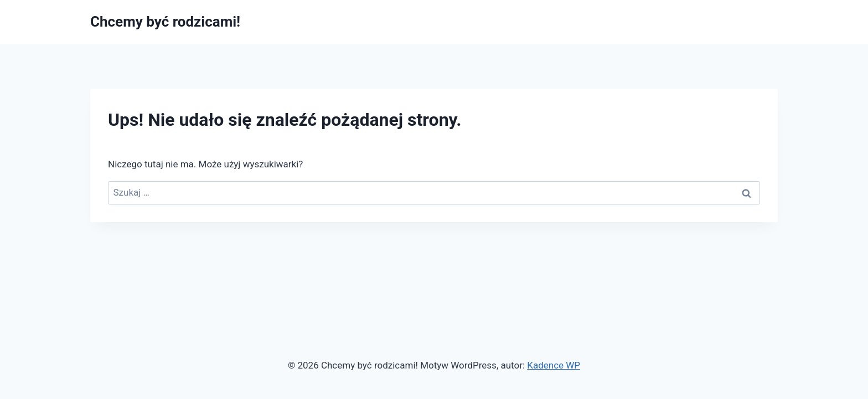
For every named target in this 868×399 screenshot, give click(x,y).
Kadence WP (554, 365)
